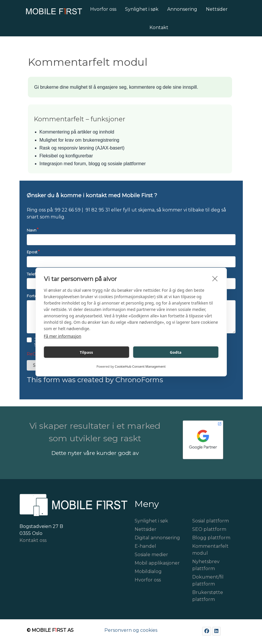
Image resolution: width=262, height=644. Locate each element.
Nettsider (146, 529)
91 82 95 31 (98, 210)
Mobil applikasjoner (157, 563)
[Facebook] (207, 631)
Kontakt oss (33, 540)
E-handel (145, 546)
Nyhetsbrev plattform (206, 565)
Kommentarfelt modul (210, 550)
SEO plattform (209, 529)
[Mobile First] (47, 13)
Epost (32, 252)
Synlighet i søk (151, 521)
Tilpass (86, 352)
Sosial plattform (211, 521)
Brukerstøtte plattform (208, 596)
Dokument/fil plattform (208, 580)
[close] (215, 278)
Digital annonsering (157, 538)
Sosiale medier (151, 555)
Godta (176, 352)
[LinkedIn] (216, 631)
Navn (32, 230)
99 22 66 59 (68, 210)
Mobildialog (148, 571)
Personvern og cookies (131, 630)
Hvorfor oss (148, 580)
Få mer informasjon (63, 336)
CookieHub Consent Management (140, 366)
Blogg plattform (211, 538)
